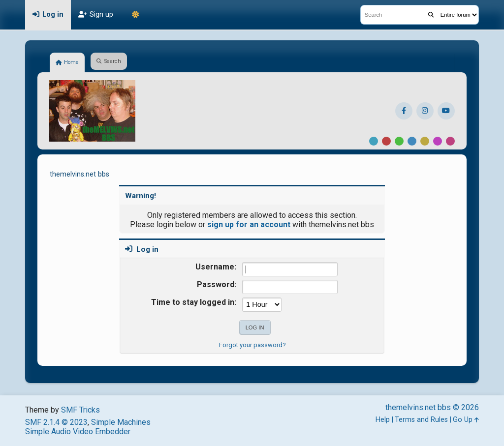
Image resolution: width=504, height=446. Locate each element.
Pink (450, 141)
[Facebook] (404, 111)
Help (383, 420)
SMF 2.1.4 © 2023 (56, 422)
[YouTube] (446, 111)
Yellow (425, 141)
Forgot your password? (252, 345)
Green (399, 141)
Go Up (466, 420)
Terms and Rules (421, 420)
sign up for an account (249, 224)
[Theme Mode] (135, 15)
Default (374, 141)
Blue (412, 141)
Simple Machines (121, 422)
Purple (438, 141)
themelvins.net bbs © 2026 (432, 407)
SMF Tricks (80, 410)
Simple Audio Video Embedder (78, 431)
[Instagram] (425, 111)
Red (386, 141)
